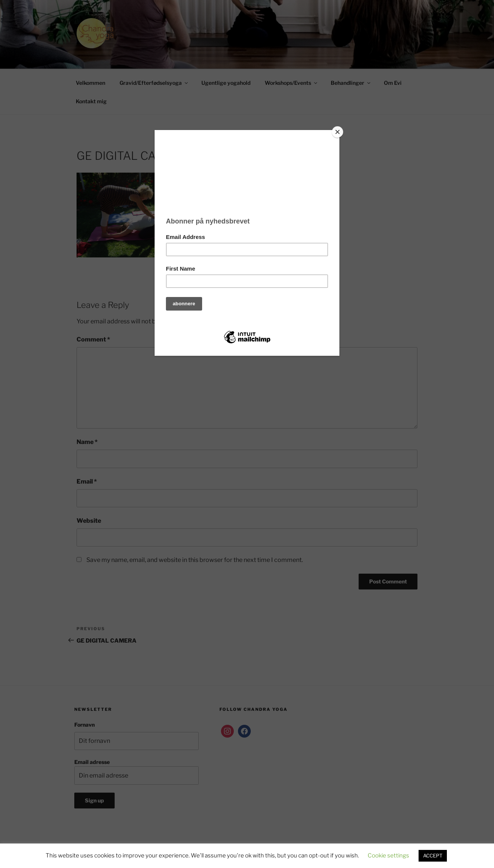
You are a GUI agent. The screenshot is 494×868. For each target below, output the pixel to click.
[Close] (338, 132)
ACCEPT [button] (433, 856)
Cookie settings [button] (388, 856)
